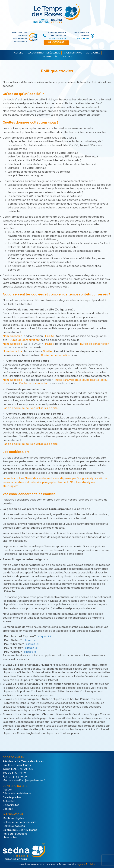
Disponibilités (11, 805)
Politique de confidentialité (20, 822)
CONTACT (67, 57)
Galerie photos (12, 797)
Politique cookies (14, 826)
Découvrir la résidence (17, 794)
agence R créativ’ (86, 864)
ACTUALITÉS (93, 53)
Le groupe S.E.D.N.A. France (20, 830)
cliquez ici (45, 636)
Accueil (7, 790)
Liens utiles (10, 838)
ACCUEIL (19, 53)
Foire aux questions (15, 834)
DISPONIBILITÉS (50, 57)
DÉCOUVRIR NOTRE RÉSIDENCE (44, 53)
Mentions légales (13, 818)
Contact (8, 809)
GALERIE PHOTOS (73, 53)
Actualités (9, 801)
